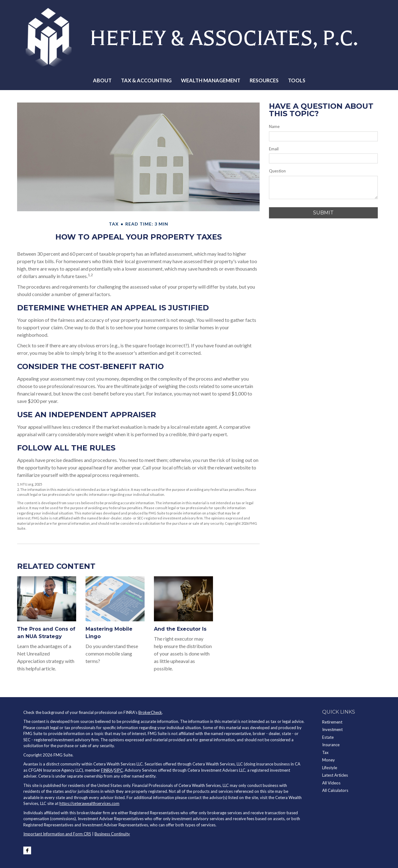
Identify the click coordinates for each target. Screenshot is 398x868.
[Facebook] (27, 850)
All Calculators (335, 790)
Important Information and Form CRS (57, 834)
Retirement (332, 722)
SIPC (118, 770)
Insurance (331, 745)
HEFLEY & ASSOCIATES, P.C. (218, 37)
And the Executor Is (180, 629)
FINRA (107, 770)
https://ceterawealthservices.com (89, 803)
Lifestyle (330, 768)
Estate (328, 737)
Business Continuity (112, 834)
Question (277, 171)
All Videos (331, 783)
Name (274, 126)
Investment (332, 729)
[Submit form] (323, 213)
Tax (325, 752)
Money (329, 760)
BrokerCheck (150, 712)
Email (274, 149)
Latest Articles (335, 775)
